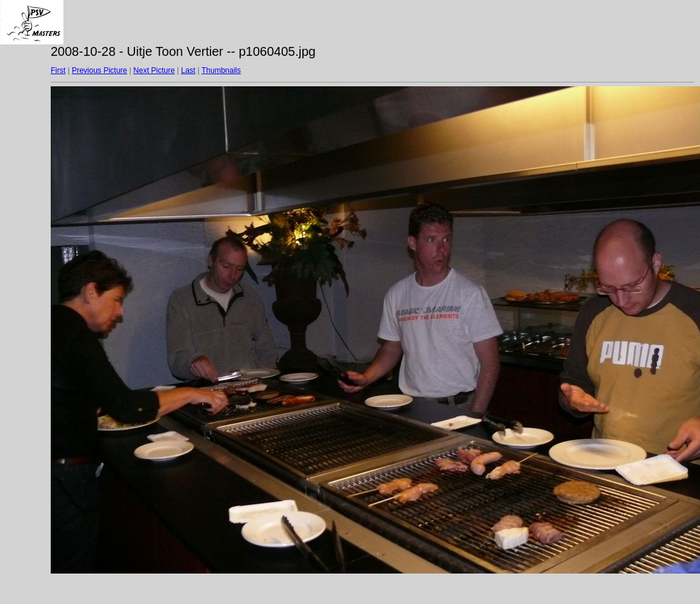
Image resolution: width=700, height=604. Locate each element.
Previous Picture (99, 70)
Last (188, 70)
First (58, 70)
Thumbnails (221, 70)
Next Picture (154, 70)
